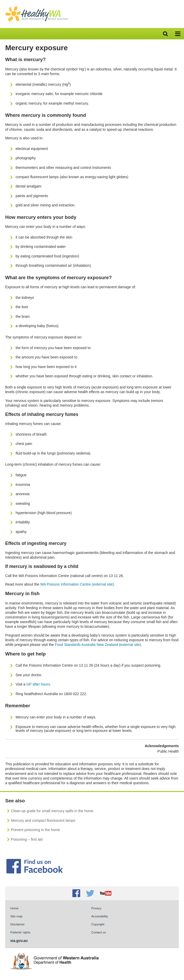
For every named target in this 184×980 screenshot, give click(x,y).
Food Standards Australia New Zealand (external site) (98, 645)
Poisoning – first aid (27, 839)
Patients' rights (20, 932)
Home (14, 908)
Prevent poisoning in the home (35, 830)
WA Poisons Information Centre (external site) (77, 584)
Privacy (96, 908)
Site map (16, 916)
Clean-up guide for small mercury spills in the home (52, 811)
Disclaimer (18, 924)
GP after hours (38, 684)
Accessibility (100, 916)
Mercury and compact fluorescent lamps (43, 820)
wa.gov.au (19, 941)
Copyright (98, 924)
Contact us (99, 932)
